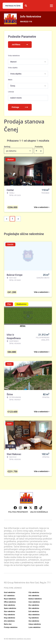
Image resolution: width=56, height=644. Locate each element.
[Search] (26, 6)
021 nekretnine (9, 596)
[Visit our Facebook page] (15, 508)
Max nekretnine (34, 615)
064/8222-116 (26, 21)
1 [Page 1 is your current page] (12, 219)
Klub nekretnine (9, 605)
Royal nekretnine (10, 599)
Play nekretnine (9, 615)
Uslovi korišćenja (39, 512)
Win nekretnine (34, 608)
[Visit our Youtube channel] (26, 508)
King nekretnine (9, 618)
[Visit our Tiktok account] (41, 508)
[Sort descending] (41, 151)
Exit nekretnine (34, 611)
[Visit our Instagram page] (20, 508)
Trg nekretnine (34, 618)
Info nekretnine (34, 596)
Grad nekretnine (10, 592)
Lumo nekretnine (34, 627)
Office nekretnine (10, 602)
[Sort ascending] (36, 151)
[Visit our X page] (31, 508)
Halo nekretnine (34, 602)
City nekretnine (34, 592)
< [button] (7, 219)
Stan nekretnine (9, 611)
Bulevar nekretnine (35, 599)
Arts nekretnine (9, 621)
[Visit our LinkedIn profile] (36, 508)
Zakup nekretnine (35, 624)
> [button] (18, 219)
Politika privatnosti (18, 512)
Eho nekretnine (34, 605)
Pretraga (20, 107)
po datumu (11, 151)
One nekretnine (34, 621)
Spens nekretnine (10, 608)
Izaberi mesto (16, 98)
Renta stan (8, 624)
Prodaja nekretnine (11, 627)
